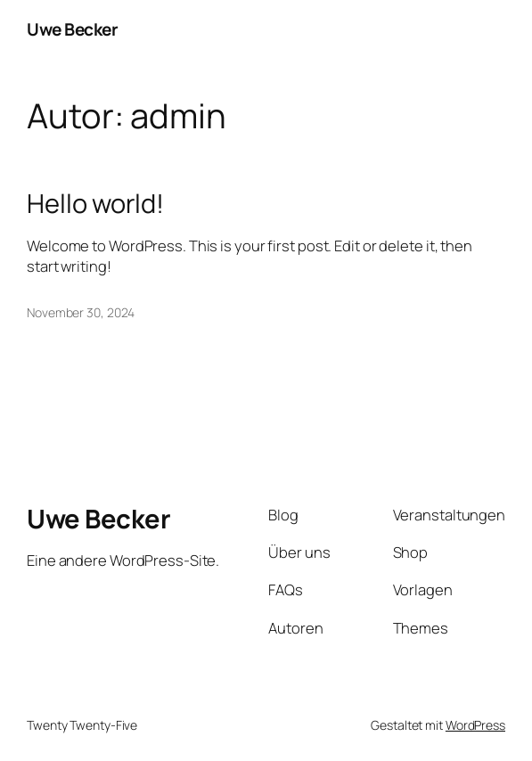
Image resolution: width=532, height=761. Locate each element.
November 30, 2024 (81, 312)
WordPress (475, 725)
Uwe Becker (72, 29)
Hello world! (95, 204)
